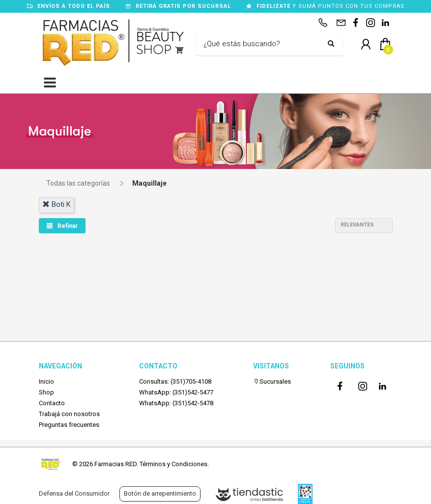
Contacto (52, 403)
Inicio (46, 381)
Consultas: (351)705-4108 (175, 381)
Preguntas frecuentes (69, 425)
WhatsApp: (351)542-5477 (176, 392)
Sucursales (272, 381)
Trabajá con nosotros (69, 414)
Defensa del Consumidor (74, 493)
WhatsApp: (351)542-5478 (176, 403)
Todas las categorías (78, 183)
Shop (46, 392)
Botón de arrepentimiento (160, 493)
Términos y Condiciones (173, 464)
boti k (57, 204)
